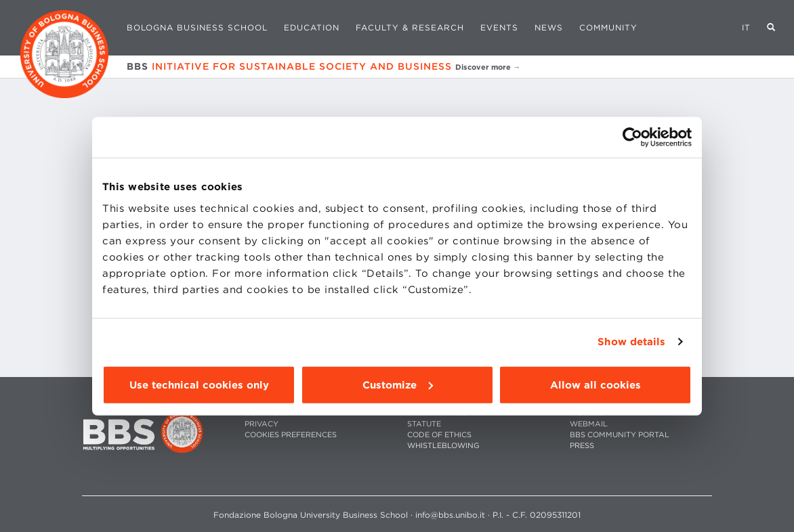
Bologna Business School (197, 27)
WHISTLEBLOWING (443, 446)
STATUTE (424, 424)
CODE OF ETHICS (439, 435)
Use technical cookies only (199, 384)
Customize (398, 384)
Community (608, 27)
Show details (631, 342)
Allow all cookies (595, 384)
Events (499, 27)
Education (312, 27)
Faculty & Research (410, 27)
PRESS (582, 446)
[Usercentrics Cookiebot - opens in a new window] (632, 137)
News (549, 27)
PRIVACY (262, 424)
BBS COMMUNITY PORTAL (620, 435)
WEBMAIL (589, 424)
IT (746, 27)
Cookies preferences (291, 435)
